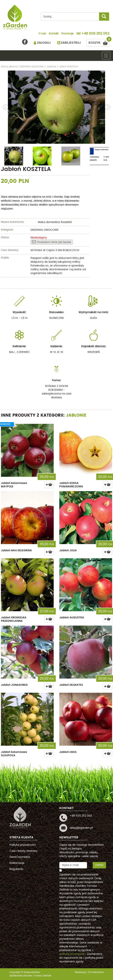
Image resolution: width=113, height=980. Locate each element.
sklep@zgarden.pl (81, 828)
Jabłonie (76, 415)
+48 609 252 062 (95, 34)
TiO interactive (96, 972)
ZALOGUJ (44, 43)
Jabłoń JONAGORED (14, 685)
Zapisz (99, 865)
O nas (42, 34)
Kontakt (54, 34)
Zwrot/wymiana (20, 857)
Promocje (68, 34)
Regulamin (16, 869)
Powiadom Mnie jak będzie (52, 242)
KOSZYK (99, 42)
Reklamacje (17, 863)
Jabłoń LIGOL (68, 752)
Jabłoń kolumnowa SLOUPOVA (14, 754)
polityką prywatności (73, 954)
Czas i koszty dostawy (23, 851)
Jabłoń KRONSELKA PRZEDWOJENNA (14, 619)
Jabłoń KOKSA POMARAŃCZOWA (71, 485)
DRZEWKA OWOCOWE (45, 230)
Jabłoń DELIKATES (71, 685)
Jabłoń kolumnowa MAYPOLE (14, 485)
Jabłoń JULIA (68, 550)
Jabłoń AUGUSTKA (72, 618)
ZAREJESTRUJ (71, 43)
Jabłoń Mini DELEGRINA (16, 550)
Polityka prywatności (23, 845)
